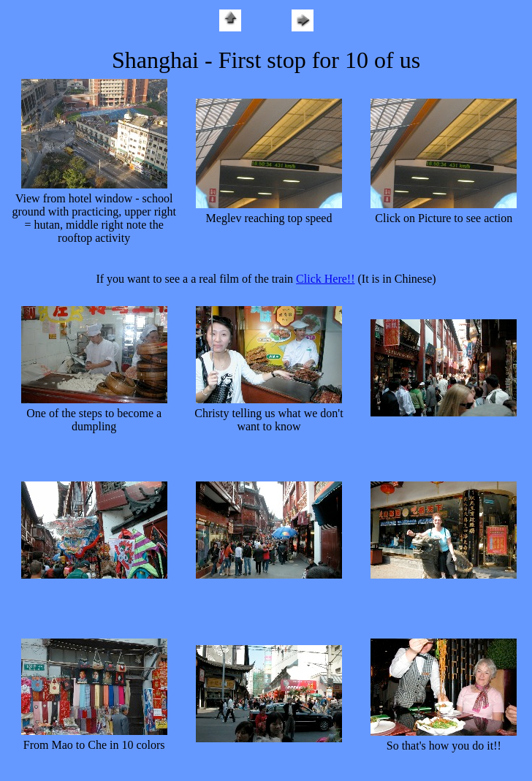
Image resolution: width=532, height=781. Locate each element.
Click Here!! (325, 279)
